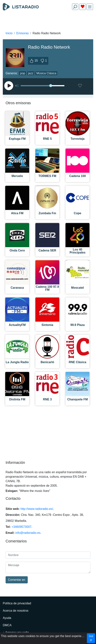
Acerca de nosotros (16, 611)
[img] (90, 7)
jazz (31, 73)
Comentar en (17, 580)
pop (23, 73)
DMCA (7, 625)
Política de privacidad (17, 603)
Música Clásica (46, 73)
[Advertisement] (48, 22)
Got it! (91, 638)
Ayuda (7, 618)
